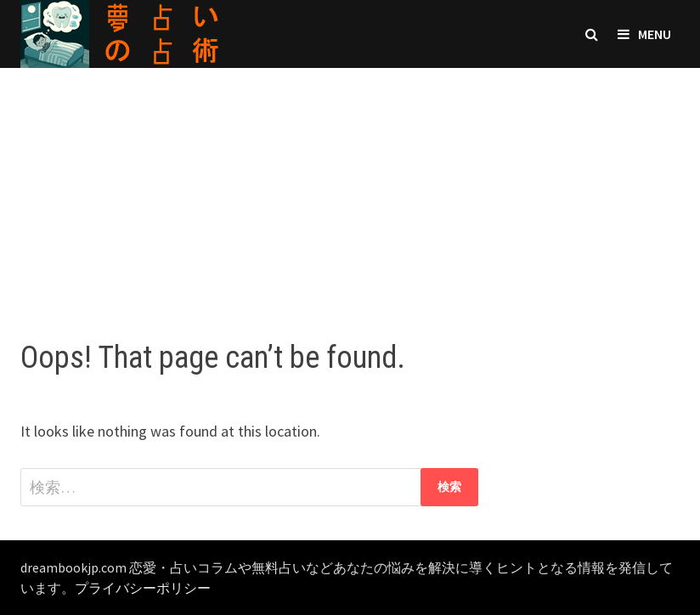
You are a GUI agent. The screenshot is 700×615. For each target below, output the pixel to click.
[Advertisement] (350, 187)
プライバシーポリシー (143, 588)
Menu (644, 34)
